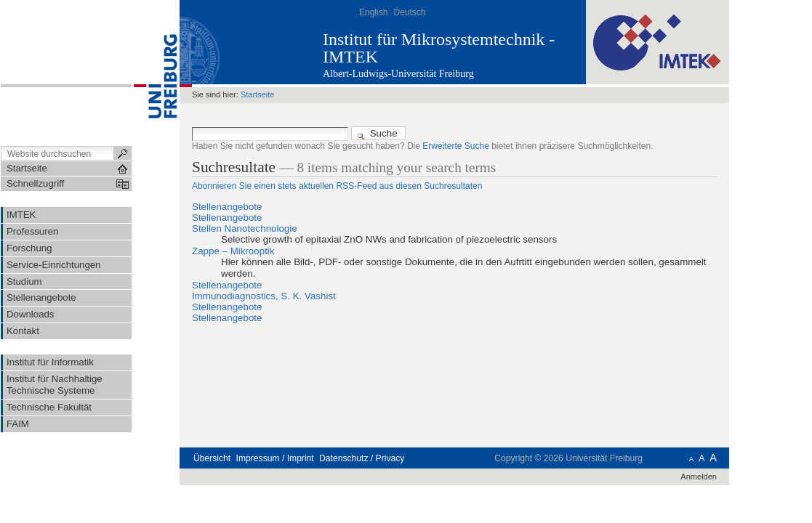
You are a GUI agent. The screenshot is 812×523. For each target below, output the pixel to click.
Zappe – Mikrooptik (233, 251)
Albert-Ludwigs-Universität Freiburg (398, 74)
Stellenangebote (227, 207)
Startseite (258, 94)
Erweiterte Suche (456, 146)
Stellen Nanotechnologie (245, 228)
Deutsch (409, 12)
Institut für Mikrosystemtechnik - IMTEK (439, 48)
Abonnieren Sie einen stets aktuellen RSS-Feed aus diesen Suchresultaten (337, 186)
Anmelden (699, 477)
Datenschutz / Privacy (362, 458)
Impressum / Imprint (275, 458)
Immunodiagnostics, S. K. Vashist (264, 296)
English (373, 12)
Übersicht (212, 458)
